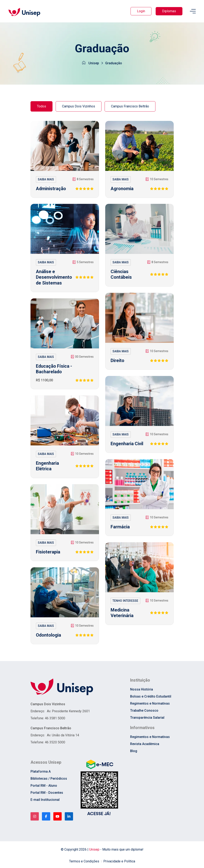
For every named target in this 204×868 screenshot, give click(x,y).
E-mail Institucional (45, 800)
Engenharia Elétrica (47, 466)
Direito (117, 360)
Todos (42, 106)
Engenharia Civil (127, 444)
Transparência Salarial (147, 718)
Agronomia (122, 189)
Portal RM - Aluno (44, 786)
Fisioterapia (48, 552)
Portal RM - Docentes (47, 793)
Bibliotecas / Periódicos (49, 779)
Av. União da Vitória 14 (63, 735)
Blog (134, 751)
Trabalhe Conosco (144, 711)
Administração (51, 189)
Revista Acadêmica (145, 744)
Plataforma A (41, 771)
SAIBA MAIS (46, 179)
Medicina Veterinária (122, 613)
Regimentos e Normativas (150, 703)
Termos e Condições (84, 861)
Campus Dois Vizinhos (79, 106)
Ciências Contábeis (121, 274)
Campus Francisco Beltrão (130, 106)
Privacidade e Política (119, 861)
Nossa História (142, 689)
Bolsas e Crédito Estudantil (151, 696)
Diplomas (169, 11)
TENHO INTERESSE (125, 601)
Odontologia (48, 635)
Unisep (94, 63)
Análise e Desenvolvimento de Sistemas (54, 277)
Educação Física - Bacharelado (54, 369)
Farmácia (120, 527)
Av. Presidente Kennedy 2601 (68, 711)
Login (141, 11)
